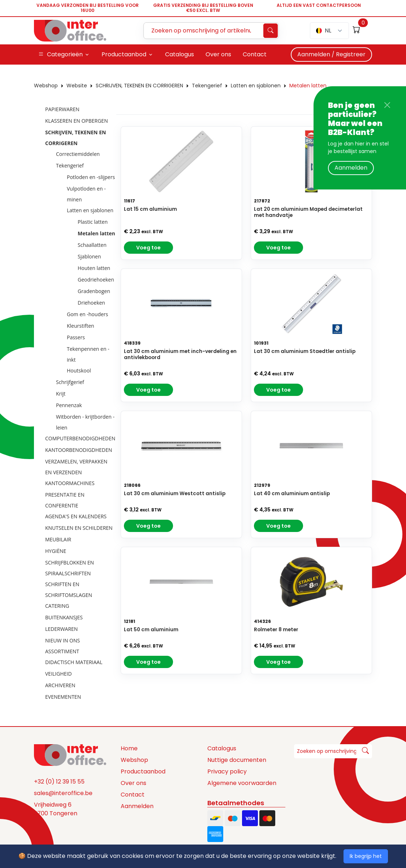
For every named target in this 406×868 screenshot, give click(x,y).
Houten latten (94, 268)
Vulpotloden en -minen (86, 194)
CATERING (57, 606)
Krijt (61, 394)
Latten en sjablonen (256, 86)
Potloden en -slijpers (91, 177)
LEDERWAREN (61, 629)
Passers (76, 337)
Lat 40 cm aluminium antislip (292, 494)
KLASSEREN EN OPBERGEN (77, 121)
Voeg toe (148, 248)
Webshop (46, 86)
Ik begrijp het (366, 856)
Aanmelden (351, 168)
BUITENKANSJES (64, 617)
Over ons (133, 783)
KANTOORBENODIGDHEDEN (79, 450)
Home (129, 748)
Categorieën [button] (61, 54)
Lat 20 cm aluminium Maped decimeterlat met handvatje (308, 212)
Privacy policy (227, 771)
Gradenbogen (94, 291)
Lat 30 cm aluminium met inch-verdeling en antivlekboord (180, 354)
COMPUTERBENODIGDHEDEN (80, 438)
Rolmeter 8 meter (276, 630)
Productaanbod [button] (124, 54)
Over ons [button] (218, 54)
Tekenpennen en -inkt (88, 354)
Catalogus (222, 748)
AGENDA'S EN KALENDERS (76, 516)
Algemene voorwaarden (242, 783)
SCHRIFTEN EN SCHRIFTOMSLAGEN (69, 590)
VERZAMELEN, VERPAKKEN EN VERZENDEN (76, 467)
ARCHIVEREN (60, 685)
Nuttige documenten (237, 760)
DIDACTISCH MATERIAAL (74, 662)
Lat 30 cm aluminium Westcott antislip (175, 494)
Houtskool (79, 370)
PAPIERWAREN (62, 109)
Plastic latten (93, 222)
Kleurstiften (81, 326)
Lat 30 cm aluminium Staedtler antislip (305, 351)
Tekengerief (207, 86)
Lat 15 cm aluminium (150, 209)
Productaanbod (143, 771)
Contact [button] (255, 54)
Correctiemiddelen (78, 154)
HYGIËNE (56, 551)
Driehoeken (91, 303)
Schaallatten (92, 245)
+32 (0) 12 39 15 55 (59, 782)
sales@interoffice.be (63, 793)
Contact (133, 795)
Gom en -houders (87, 314)
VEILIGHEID (59, 674)
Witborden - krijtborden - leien (85, 422)
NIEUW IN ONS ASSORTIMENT (62, 646)
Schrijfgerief (70, 382)
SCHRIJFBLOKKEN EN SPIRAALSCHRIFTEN (70, 568)
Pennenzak (69, 405)
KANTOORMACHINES (70, 483)
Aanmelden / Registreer (331, 54)
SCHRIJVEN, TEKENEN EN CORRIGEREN (139, 86)
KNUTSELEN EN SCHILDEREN (79, 528)
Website (77, 86)
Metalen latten (308, 86)
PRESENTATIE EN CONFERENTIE (65, 500)
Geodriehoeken (96, 280)
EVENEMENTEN (63, 697)
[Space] (70, 755)
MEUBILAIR (58, 539)
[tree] (73, 404)
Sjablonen (89, 256)
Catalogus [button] (180, 54)
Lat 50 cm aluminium (151, 630)
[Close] (387, 105)
